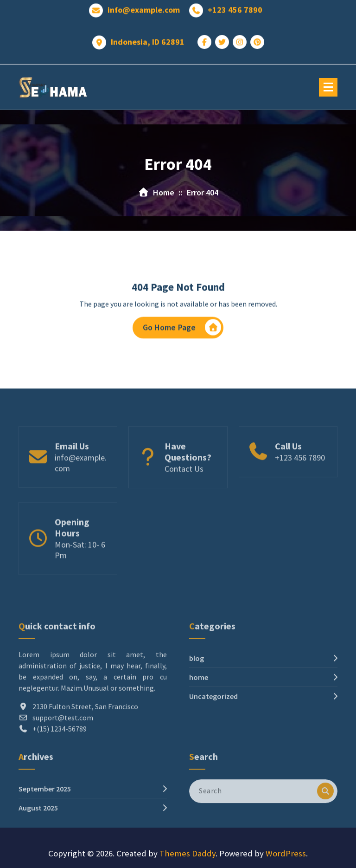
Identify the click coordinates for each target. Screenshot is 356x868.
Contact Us (184, 486)
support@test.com (63, 752)
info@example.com (144, 7)
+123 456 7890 (235, 7)
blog (197, 693)
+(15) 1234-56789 (60, 763)
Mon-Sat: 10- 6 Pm (80, 570)
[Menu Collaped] (328, 87)
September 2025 (45, 807)
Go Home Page (182, 330)
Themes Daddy (188, 853)
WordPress (286, 853)
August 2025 (38, 826)
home (199, 712)
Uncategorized (213, 731)
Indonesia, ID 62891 (148, 39)
